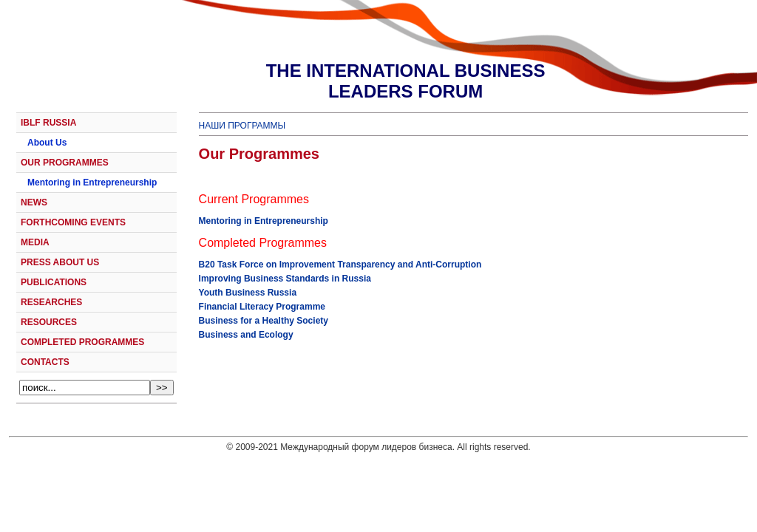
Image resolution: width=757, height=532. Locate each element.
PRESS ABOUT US (60, 262)
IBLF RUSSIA (48, 123)
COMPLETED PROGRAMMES (82, 342)
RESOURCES (49, 322)
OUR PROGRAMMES (65, 163)
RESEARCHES (51, 302)
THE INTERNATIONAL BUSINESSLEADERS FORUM (406, 81)
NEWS (34, 202)
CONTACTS (45, 362)
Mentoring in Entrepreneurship (92, 183)
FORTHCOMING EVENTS (73, 222)
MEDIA (35, 242)
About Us (47, 143)
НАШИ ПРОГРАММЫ (242, 126)
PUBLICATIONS (54, 282)
